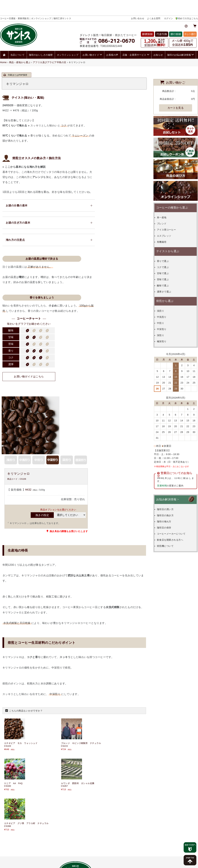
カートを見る (176, 90)
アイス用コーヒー (171, 212)
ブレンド (166, 206)
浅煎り (165, 293)
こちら (62, 811)
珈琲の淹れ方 (168, 501)
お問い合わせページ (164, 767)
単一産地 (166, 200)
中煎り (165, 305)
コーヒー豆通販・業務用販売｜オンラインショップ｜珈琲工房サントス (92, 866)
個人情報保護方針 (89, 862)
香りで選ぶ (167, 243)
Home (3, 44)
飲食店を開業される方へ (174, 519)
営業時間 (161, 465)
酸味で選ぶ (167, 268)
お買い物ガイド (91, 37)
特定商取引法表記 (109, 862)
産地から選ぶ (23, 44)
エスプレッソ (168, 218)
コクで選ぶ (167, 249)
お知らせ (158, 37)
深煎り (165, 317)
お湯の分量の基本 (14, 192)
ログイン (169, 3)
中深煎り (166, 311)
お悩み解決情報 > (168, 478)
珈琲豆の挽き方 (169, 494)
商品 (11, 44)
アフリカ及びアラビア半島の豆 (50, 44)
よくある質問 (154, 3)
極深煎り (166, 324)
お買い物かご (176, 64)
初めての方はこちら (188, 3)
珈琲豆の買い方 (169, 488)
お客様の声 (112, 37)
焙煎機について (169, 525)
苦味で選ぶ (167, 262)
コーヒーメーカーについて (175, 513)
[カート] (195, 10)
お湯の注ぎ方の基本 (16, 209)
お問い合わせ (138, 3)
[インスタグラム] (186, 10)
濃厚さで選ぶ (168, 274)
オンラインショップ (68, 37)
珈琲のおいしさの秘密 (41, 37)
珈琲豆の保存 (168, 507)
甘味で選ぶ (167, 255)
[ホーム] (4, 37)
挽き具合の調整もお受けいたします (127, 387)
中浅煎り (166, 299)
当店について (18, 37)
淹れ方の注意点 (13, 227)
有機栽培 (166, 224)
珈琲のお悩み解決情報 (179, 37)
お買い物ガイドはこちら (122, 138)
